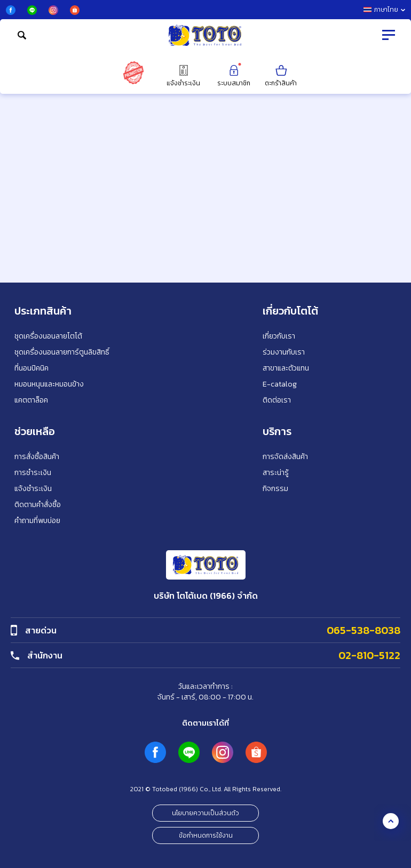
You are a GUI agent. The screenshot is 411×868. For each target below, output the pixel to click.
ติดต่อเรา (277, 400)
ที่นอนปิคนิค (31, 368)
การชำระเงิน (33, 473)
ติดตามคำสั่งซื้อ (38, 505)
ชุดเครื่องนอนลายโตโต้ (48, 336)
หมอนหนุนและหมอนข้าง (49, 384)
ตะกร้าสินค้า (280, 75)
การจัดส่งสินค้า (285, 457)
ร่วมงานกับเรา (284, 352)
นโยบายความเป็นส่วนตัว (205, 813)
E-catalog (280, 384)
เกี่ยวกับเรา (279, 336)
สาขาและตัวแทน (286, 368)
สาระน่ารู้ (276, 473)
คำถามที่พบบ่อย (37, 521)
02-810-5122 (369, 655)
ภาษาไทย (384, 10)
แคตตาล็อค (31, 400)
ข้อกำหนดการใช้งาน (206, 835)
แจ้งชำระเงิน (183, 75)
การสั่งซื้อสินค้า (37, 457)
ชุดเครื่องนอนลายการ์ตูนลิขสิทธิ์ (62, 352)
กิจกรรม (275, 489)
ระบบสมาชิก (234, 75)
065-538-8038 (363, 630)
